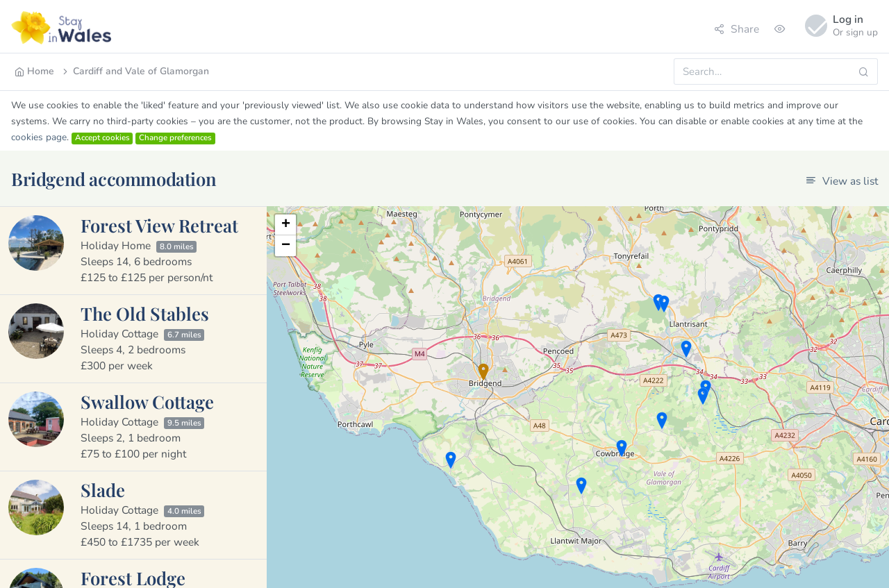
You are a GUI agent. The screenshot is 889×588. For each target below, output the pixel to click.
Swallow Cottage (147, 401)
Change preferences (175, 138)
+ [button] (286, 225)
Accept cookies (102, 138)
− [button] (286, 246)
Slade (103, 489)
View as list (842, 181)
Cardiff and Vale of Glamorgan (135, 71)
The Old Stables (145, 313)
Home (34, 71)
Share (737, 29)
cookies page (39, 137)
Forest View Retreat (159, 225)
